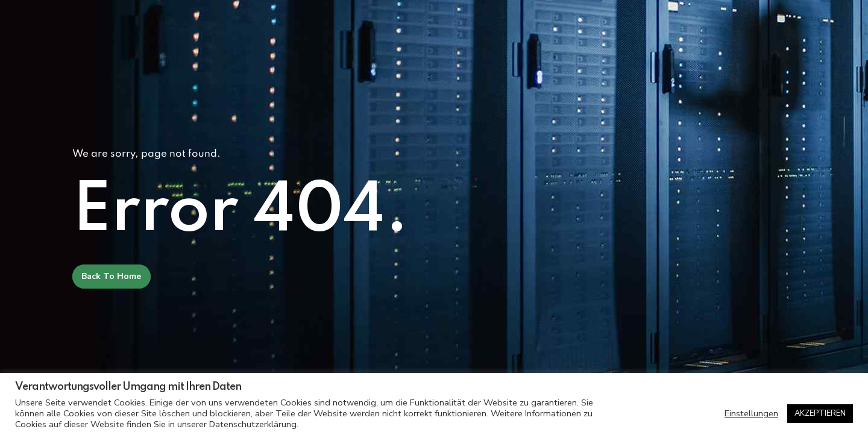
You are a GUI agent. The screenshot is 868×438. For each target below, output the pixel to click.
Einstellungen (751, 413)
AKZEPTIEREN (820, 413)
